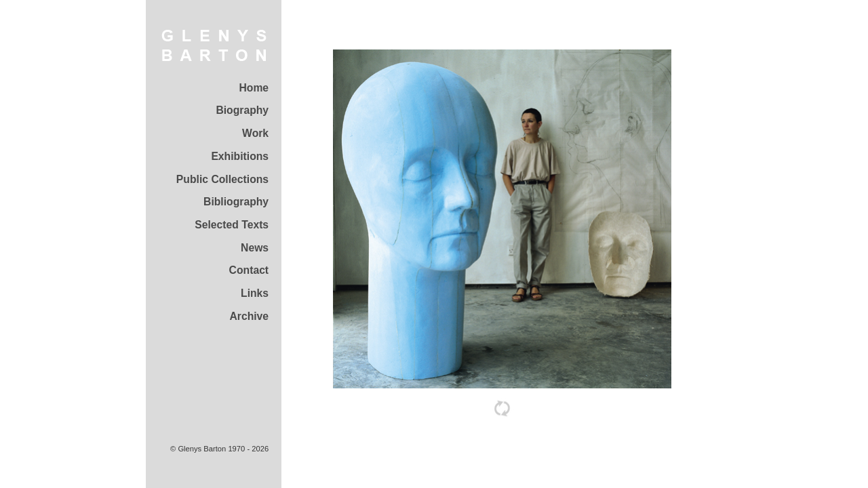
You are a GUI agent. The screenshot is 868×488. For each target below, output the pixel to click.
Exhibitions (240, 156)
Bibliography (236, 202)
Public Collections (222, 179)
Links (255, 293)
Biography (242, 110)
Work (255, 133)
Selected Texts (232, 225)
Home (254, 88)
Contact (249, 270)
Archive (249, 316)
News (255, 248)
